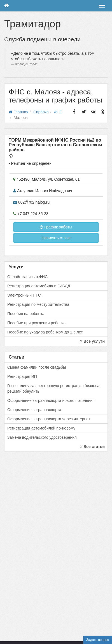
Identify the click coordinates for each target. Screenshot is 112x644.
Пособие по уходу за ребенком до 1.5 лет (45, 332)
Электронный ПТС (24, 295)
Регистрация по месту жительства (38, 304)
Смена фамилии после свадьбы (37, 367)
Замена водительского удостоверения (42, 437)
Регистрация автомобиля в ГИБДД (39, 286)
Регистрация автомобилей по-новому (41, 428)
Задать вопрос (98, 640)
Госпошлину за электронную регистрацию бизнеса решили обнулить (53, 388)
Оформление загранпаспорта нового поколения (51, 400)
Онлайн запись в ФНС (27, 277)
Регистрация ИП (22, 376)
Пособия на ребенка (26, 314)
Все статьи (92, 447)
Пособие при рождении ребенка (36, 323)
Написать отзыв (56, 238)
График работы (56, 227)
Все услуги (92, 341)
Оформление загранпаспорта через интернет (49, 419)
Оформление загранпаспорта (34, 410)
